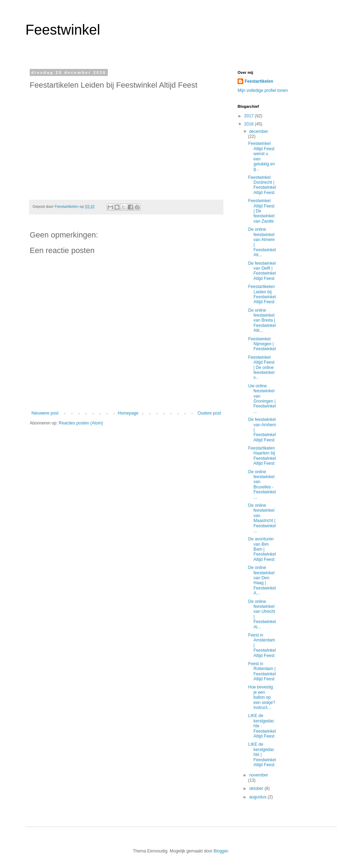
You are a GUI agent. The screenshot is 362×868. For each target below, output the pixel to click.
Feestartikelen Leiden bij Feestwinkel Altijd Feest (262, 294)
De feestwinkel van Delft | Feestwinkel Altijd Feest (262, 271)
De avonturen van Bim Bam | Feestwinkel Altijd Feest (262, 549)
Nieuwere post (45, 413)
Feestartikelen (259, 81)
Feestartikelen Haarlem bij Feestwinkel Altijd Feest (262, 456)
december (259, 131)
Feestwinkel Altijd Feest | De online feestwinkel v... (261, 368)
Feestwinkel (63, 30)
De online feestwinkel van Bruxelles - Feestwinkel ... (262, 485)
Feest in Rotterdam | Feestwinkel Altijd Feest (262, 671)
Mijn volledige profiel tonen (263, 90)
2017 (250, 116)
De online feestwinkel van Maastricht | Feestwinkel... (262, 518)
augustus (258, 797)
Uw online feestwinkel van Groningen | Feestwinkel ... (262, 399)
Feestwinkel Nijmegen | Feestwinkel (262, 344)
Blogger (221, 851)
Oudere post (209, 413)
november (259, 775)
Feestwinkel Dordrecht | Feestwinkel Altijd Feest (262, 185)
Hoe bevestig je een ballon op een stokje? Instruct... (262, 697)
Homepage (128, 413)
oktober (257, 788)
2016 (250, 124)
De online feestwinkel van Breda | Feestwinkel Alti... (262, 321)
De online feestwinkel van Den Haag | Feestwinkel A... (262, 580)
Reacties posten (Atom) (81, 423)
